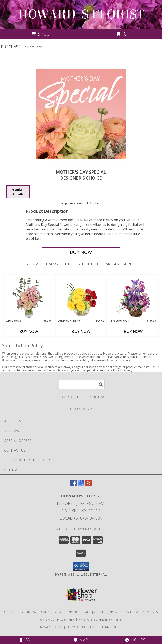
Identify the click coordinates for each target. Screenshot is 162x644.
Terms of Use (113, 627)
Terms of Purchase (82, 627)
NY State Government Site (100, 619)
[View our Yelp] (89, 485)
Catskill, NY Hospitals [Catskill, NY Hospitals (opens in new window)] (72, 612)
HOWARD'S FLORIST (81, 14)
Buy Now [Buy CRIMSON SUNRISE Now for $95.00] (81, 331)
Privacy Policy (51, 627)
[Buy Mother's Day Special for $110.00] (81, 252)
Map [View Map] (81, 640)
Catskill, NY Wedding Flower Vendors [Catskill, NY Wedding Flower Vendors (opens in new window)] (126, 612)
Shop (40, 34)
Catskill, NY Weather (58, 619)
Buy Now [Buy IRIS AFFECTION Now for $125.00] (133, 331)
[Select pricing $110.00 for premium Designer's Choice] (18, 192)
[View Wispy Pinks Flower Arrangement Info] (29, 297)
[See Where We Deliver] (81, 409)
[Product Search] (82, 384)
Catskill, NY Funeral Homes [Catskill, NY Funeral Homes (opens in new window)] (27, 612)
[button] (81, 567)
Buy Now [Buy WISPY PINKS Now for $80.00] (29, 331)
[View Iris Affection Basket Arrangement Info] (133, 297)
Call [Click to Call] (27, 640)
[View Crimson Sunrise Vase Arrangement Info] (81, 297)
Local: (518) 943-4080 (81, 518)
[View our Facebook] (73, 485)
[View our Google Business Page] (81, 485)
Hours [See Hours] (135, 640)
